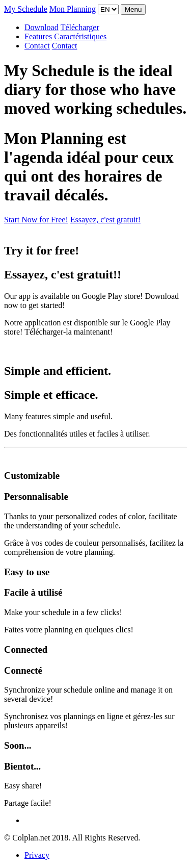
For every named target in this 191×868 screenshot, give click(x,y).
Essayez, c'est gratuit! (105, 220)
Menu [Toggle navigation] (133, 9)
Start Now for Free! (36, 220)
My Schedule (26, 9)
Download (42, 27)
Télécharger (80, 27)
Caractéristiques (80, 36)
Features (38, 36)
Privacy (37, 855)
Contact (37, 46)
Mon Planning (73, 9)
